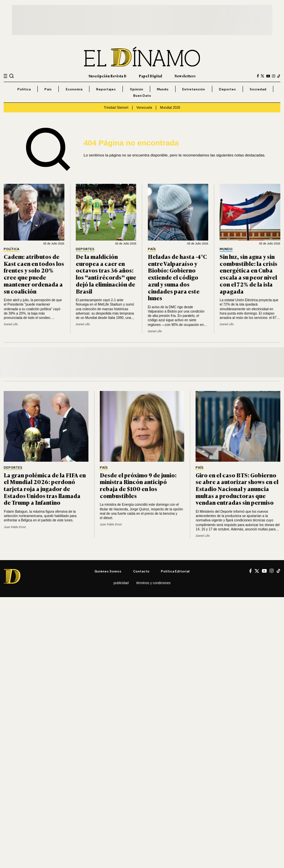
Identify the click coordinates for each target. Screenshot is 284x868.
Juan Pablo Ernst (15, 527)
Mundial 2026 (170, 108)
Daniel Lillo (11, 324)
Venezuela (144, 108)
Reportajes (106, 89)
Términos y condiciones (153, 583)
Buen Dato (142, 95)
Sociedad (258, 89)
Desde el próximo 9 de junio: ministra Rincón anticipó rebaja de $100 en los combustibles (138, 485)
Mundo (163, 89)
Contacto (141, 571)
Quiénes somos (108, 571)
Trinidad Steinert (116, 108)
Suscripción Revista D (107, 76)
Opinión (136, 89)
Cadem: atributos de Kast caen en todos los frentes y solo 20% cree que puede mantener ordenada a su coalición (34, 274)
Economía (74, 89)
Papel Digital (151, 76)
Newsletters (185, 76)
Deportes (227, 89)
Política (24, 89)
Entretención (194, 89)
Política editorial (175, 571)
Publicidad (121, 583)
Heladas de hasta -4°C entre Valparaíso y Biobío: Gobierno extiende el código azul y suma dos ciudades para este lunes (177, 277)
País (48, 89)
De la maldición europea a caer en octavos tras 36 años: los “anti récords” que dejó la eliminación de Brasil (106, 274)
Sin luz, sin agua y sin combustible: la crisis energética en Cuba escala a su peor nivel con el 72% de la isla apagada (248, 274)
